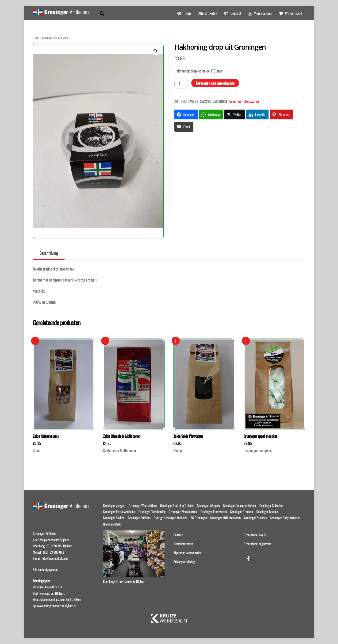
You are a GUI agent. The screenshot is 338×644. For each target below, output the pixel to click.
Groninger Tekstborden (152, 512)
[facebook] (248, 558)
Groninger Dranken (241, 512)
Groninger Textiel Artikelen (119, 512)
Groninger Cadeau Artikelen (239, 505)
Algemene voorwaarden (187, 553)
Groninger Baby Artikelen (285, 518)
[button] (156, 51)
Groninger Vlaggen (114, 505)
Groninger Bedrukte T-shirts (177, 505)
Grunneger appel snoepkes (260, 436)
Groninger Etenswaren (55, 38)
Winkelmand (290, 13)
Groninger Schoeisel (271, 505)
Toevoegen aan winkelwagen (215, 83)
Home (184, 13)
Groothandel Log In (255, 535)
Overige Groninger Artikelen (171, 518)
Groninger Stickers (139, 518)
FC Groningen (199, 518)
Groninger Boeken (267, 512)
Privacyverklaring (184, 562)
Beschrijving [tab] (49, 253)
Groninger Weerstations (143, 505)
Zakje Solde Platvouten (188, 436)
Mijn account (260, 13)
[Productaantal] (181, 84)
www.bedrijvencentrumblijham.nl (57, 606)
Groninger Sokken (114, 518)
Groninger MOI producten (225, 518)
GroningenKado (112, 524)
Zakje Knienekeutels (46, 436)
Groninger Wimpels (208, 505)
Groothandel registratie (257, 544)
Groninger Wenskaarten (183, 512)
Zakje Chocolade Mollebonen (122, 436)
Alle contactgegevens (45, 570)
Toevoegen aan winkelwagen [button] (35, 341)
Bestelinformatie (183, 544)
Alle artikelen (208, 13)
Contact (233, 13)
